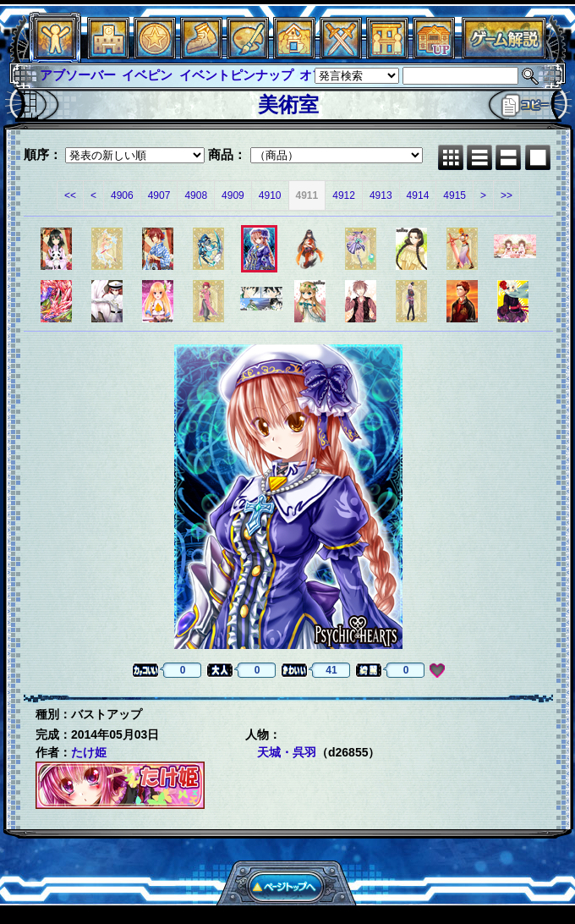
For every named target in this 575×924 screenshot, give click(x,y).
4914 (418, 195)
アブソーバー (78, 75)
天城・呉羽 (287, 752)
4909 (233, 195)
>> (507, 195)
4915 (455, 195)
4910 (270, 195)
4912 (344, 195)
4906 (122, 195)
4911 (307, 195)
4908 (196, 195)
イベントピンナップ (236, 75)
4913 (381, 195)
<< (70, 195)
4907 (159, 195)
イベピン (147, 75)
